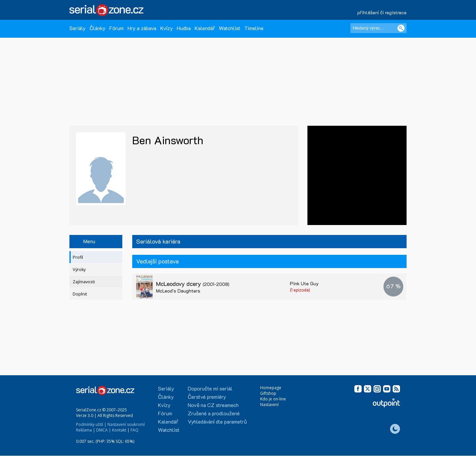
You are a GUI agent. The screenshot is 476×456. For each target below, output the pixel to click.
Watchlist (230, 28)
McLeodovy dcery (193, 284)
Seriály (78, 28)
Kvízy (167, 28)
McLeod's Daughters (178, 291)
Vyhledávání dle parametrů (217, 421)
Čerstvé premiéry (207, 397)
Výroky (79, 270)
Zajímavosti (84, 282)
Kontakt (119, 430)
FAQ (135, 430)
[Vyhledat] (401, 28)
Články (98, 28)
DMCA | (104, 430)
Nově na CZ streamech (213, 405)
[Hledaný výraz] (378, 28)
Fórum (117, 28)
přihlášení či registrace (382, 12)
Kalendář (205, 28)
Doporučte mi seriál (210, 388)
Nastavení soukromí (126, 424)
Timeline (254, 28)
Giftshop (268, 393)
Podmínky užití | (91, 424)
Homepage (271, 388)
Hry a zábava (142, 28)
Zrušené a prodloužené (214, 413)
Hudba (184, 28)
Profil (78, 257)
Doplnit (80, 294)
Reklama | (86, 430)
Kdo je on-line (273, 399)
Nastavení (269, 405)
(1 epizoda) (300, 290)
